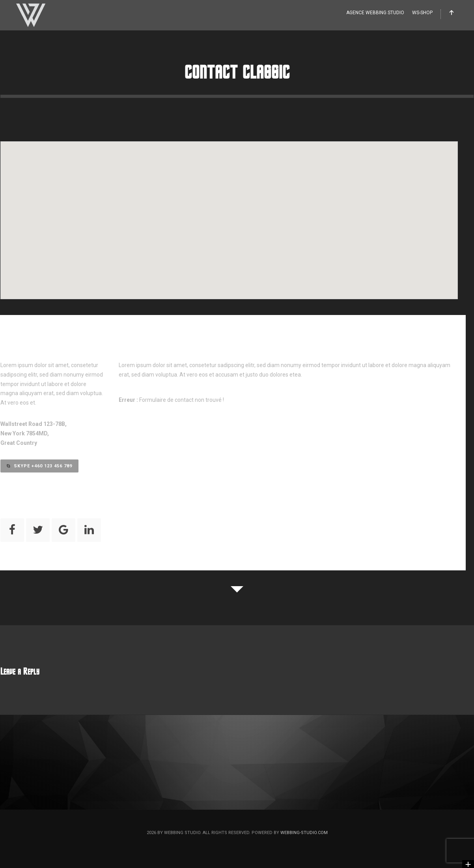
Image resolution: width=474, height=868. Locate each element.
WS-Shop (422, 13)
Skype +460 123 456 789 (39, 466)
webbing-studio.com (304, 833)
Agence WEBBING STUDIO (375, 13)
